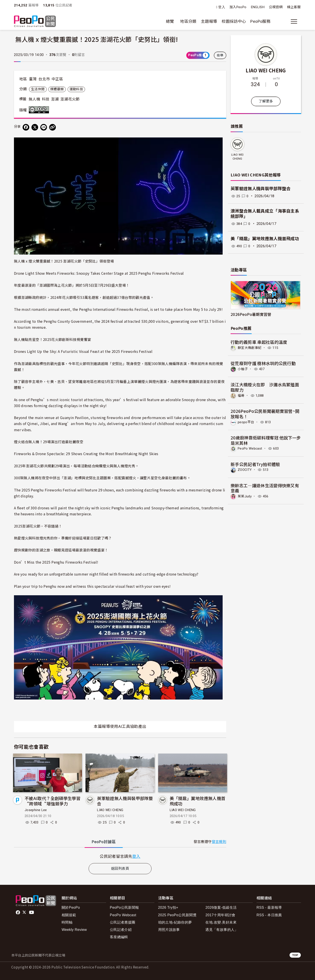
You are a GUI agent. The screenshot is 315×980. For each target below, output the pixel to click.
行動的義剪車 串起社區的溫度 (259, 342)
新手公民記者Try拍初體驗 (255, 463)
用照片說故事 (169, 930)
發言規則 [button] (219, 842)
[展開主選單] (294, 21)
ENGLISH (258, 7)
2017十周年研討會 (220, 915)
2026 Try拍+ (168, 908)
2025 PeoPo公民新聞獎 (177, 915)
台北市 (44, 79)
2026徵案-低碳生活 (221, 908)
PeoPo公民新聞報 (124, 908)
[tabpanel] (120, 856)
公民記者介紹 (121, 930)
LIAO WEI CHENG (110, 810)
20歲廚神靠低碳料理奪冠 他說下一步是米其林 (266, 440)
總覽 (170, 21)
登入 (222, 7)
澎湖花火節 (70, 99)
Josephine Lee (36, 810)
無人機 (34, 99)
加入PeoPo (238, 7)
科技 (46, 99)
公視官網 (276, 7)
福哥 (241, 395)
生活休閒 (38, 89)
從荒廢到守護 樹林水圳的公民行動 (263, 363)
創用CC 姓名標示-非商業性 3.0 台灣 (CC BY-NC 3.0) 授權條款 (40, 110)
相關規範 (69, 915)
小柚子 (243, 369)
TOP (295, 955)
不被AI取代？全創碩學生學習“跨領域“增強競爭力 (52, 801)
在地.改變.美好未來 (221, 922)
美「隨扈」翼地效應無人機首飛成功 (198, 801)
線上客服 (294, 7)
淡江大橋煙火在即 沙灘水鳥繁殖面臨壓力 (265, 387)
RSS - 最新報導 (269, 908)
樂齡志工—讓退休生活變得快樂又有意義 (265, 487)
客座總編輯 (119, 937)
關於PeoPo (71, 908)
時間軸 (67, 922)
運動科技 (76, 89)
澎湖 (55, 99)
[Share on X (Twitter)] (35, 127)
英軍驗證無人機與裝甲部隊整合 (125, 801)
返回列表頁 (120, 869)
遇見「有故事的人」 (222, 930)
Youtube (32, 912)
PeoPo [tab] (104, 842)
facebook (18, 912)
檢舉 (220, 55)
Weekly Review (74, 930)
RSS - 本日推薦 (269, 915)
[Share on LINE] (44, 127)
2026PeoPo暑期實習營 (251, 314)
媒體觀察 (57, 89)
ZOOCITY (245, 469)
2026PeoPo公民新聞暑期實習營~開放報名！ (265, 413)
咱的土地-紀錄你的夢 (175, 922)
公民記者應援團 (123, 922)
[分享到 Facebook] (26, 127)
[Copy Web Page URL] (52, 127)
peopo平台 (247, 422)
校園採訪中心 (234, 21)
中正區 (57, 79)
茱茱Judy (245, 496)
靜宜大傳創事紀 (250, 348)
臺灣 (33, 79)
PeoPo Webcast (251, 448)
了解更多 (266, 101)
